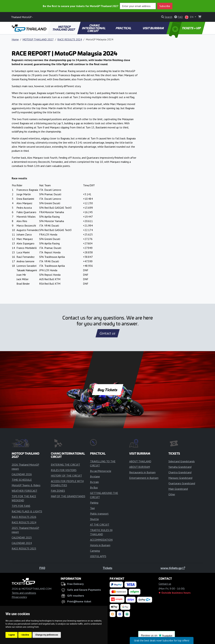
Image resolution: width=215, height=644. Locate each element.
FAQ (42, 568)
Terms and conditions (24, 593)
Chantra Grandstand (180, 472)
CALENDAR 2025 (22, 537)
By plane (95, 476)
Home (15, 39)
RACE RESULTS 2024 (70, 39)
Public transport (99, 514)
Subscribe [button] (165, 6)
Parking (94, 503)
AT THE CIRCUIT (100, 525)
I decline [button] (25, 635)
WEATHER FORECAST (24, 491)
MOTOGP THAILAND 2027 (64, 28)
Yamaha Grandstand (180, 467)
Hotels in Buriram (100, 545)
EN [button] (189, 17)
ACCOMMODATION (101, 540)
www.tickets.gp (173, 568)
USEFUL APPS (98, 556)
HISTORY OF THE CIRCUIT (66, 476)
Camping (95, 551)
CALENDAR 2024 (22, 543)
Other (172, 494)
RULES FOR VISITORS (64, 470)
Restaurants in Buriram (142, 472)
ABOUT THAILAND (140, 461)
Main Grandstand (178, 489)
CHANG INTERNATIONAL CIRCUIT (94, 28)
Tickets (107, 568)
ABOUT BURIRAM (140, 467)
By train (94, 482)
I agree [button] (12, 635)
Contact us (108, 333)
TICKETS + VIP (185, 28)
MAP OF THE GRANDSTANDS (68, 496)
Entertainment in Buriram (144, 478)
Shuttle (94, 519)
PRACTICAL (124, 28)
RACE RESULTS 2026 (24, 517)
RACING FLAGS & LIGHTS (27, 511)
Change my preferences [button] (47, 635)
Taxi (92, 508)
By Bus (94, 487)
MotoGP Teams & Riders (26, 485)
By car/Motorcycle (101, 471)
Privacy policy (19, 597)
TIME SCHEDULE (22, 480)
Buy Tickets (107, 390)
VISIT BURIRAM (153, 28)
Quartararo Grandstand (182, 483)
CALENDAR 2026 (22, 474)
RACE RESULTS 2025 (24, 548)
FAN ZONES (58, 491)
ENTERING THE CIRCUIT (65, 465)
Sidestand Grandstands (182, 461)
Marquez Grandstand (180, 478)
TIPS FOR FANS (21, 506)
